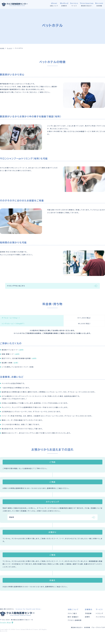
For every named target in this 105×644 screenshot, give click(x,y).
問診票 (40, 521)
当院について (54, 4)
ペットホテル (100, 622)
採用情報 (99, 4)
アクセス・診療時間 (75, 625)
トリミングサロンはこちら (47, 287)
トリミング (100, 618)
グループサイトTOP (98, 633)
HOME (3, 48)
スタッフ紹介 (72, 618)
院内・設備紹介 (73, 622)
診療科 (87, 622)
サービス (74, 4)
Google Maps (6, 628)
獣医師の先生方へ (87, 4)
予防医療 (88, 618)
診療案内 (64, 4)
